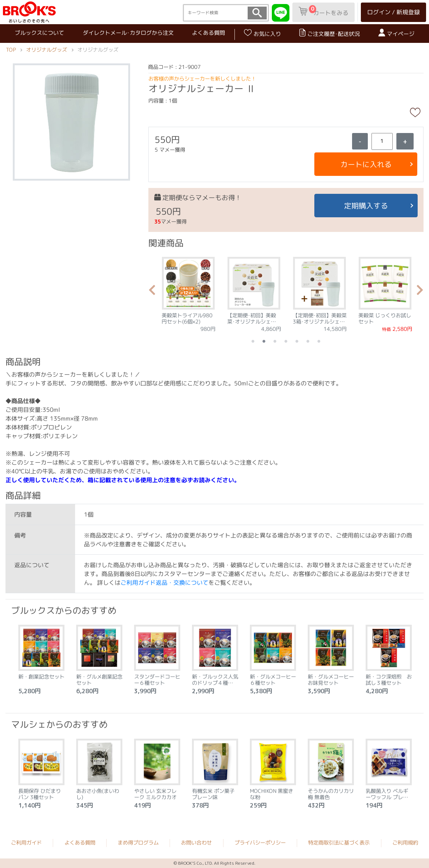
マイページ (396, 33)
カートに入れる (366, 164)
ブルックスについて (39, 32)
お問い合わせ (196, 843)
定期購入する (366, 206)
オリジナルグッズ (47, 50)
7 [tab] (319, 341)
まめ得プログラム (138, 843)
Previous (152, 292)
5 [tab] (297, 341)
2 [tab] (264, 341)
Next (420, 292)
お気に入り (262, 33)
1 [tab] (253, 341)
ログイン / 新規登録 (393, 12)
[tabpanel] (188, 292)
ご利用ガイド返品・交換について (164, 583)
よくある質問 (208, 33)
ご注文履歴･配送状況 (330, 33)
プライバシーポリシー (260, 843)
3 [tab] (275, 341)
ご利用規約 (405, 843)
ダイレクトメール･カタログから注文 (128, 33)
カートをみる (323, 11)
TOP (11, 50)
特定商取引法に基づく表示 (339, 843)
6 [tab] (308, 341)
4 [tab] (286, 341)
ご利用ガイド (26, 842)
